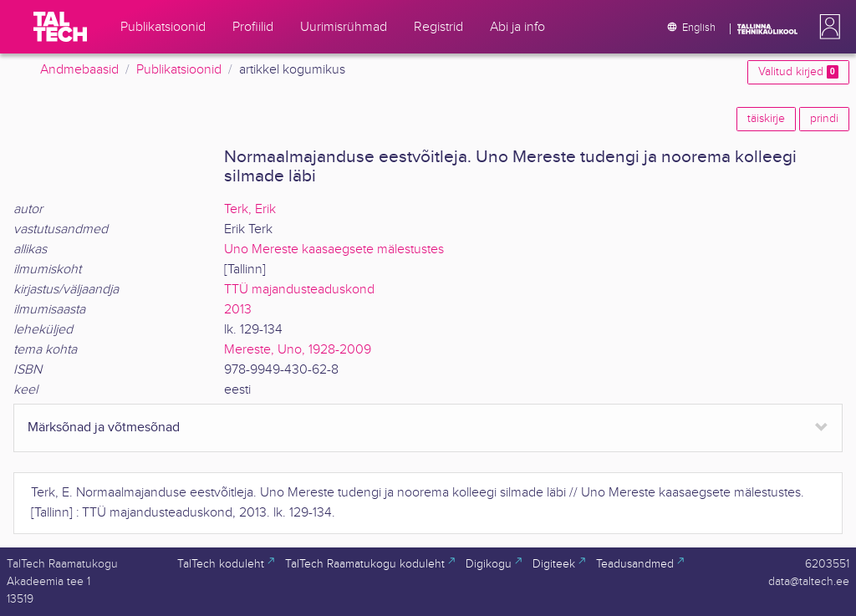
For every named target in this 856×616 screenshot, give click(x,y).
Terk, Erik (250, 209)
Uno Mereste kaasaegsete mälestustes (334, 249)
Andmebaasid (79, 70)
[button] (827, 27)
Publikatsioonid (179, 70)
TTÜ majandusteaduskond (299, 290)
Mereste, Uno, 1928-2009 (298, 350)
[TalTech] (60, 27)
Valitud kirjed (798, 72)
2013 (238, 310)
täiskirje (766, 119)
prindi (824, 119)
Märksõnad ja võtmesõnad (104, 428)
